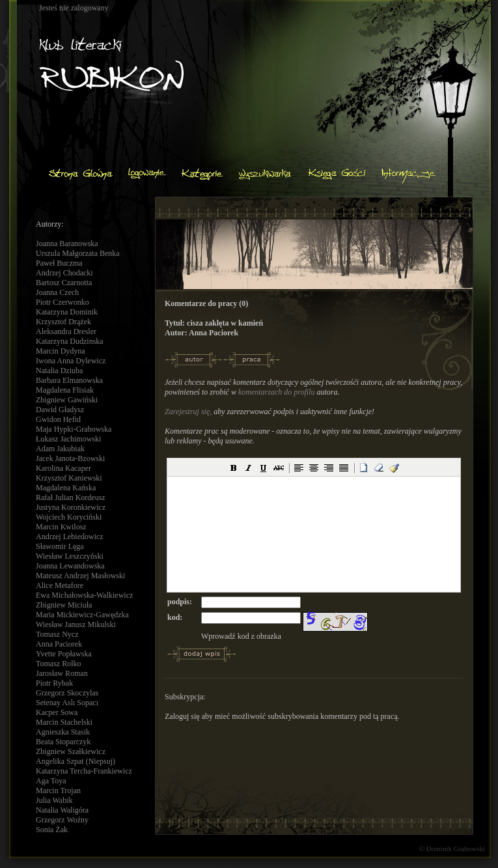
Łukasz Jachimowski (68, 439)
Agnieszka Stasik (63, 732)
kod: (175, 617)
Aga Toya (51, 781)
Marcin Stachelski (64, 722)
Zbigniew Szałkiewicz (71, 751)
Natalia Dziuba (59, 371)
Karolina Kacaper (63, 468)
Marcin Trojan (58, 791)
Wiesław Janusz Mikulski (76, 624)
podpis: (180, 602)
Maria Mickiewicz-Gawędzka (82, 615)
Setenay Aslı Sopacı (67, 703)
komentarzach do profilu (277, 392)
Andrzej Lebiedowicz (70, 537)
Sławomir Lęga (60, 546)
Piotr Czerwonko (62, 302)
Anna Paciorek (59, 644)
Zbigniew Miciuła (64, 605)
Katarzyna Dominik (67, 312)
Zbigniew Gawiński (67, 400)
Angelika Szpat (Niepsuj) (76, 761)
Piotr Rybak (54, 683)
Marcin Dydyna (61, 351)
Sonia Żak (52, 830)
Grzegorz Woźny (62, 820)
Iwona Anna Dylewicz (71, 361)
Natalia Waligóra (62, 810)
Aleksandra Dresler (66, 331)
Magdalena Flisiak (65, 390)
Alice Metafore (60, 585)
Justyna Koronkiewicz (71, 507)
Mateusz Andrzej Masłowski (80, 576)
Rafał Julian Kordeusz (71, 497)
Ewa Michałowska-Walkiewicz (84, 595)
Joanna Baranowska (67, 244)
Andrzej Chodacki (64, 273)
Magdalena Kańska (66, 488)
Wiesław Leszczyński (70, 556)
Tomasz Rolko (59, 664)
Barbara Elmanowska (69, 380)
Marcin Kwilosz (61, 527)
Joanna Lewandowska (70, 566)
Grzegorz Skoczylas (67, 693)
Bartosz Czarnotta (64, 283)
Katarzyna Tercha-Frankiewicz (84, 771)
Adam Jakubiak (60, 449)
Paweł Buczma (59, 263)
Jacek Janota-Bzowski (70, 458)
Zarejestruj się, (188, 412)
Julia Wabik (54, 800)
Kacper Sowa (57, 712)
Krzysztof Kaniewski (69, 478)
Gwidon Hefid (58, 419)
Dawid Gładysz (60, 410)
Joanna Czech (57, 292)
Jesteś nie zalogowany (74, 8)
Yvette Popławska (64, 654)
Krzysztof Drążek (63, 322)
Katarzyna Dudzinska (70, 341)
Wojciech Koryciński (69, 517)
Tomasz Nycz (57, 634)
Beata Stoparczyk (63, 742)
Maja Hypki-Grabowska (74, 429)
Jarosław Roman (62, 673)
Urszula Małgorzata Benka (78, 253)
